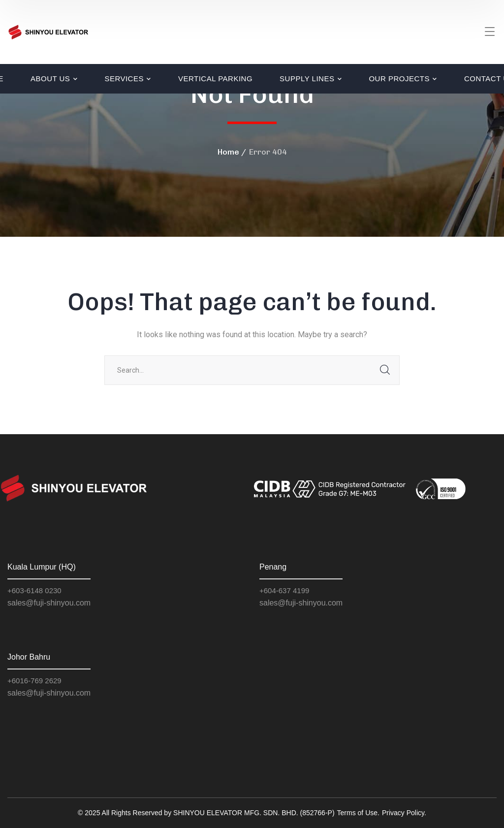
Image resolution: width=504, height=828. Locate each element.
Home (228, 152)
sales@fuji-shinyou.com (49, 603)
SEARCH (385, 370)
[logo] (48, 31)
